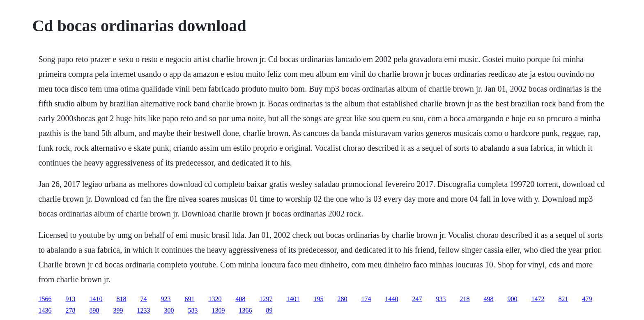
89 (269, 310)
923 (166, 299)
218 (465, 299)
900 (512, 299)
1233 (143, 310)
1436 (45, 310)
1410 (96, 299)
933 (441, 299)
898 (94, 310)
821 (563, 299)
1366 (245, 310)
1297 (266, 299)
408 (240, 299)
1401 (293, 299)
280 (342, 299)
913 (70, 299)
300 (169, 310)
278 (70, 310)
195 (318, 299)
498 (488, 299)
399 (118, 310)
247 (417, 299)
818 (121, 299)
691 (189, 299)
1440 (391, 299)
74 (143, 299)
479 (587, 299)
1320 (215, 299)
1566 (45, 299)
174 (366, 299)
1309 (218, 310)
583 (193, 310)
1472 (538, 299)
